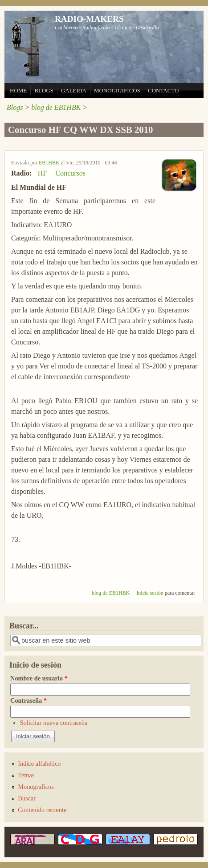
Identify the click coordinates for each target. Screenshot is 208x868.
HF (42, 173)
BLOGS (44, 90)
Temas (26, 775)
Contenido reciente (42, 810)
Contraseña (29, 700)
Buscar (27, 798)
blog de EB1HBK (56, 107)
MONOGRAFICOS (117, 90)
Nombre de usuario (39, 678)
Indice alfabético (39, 764)
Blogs (15, 107)
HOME (18, 90)
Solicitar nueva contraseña (54, 723)
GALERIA (74, 90)
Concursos (70, 173)
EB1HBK (49, 163)
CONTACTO (163, 90)
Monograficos (36, 787)
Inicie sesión (150, 593)
